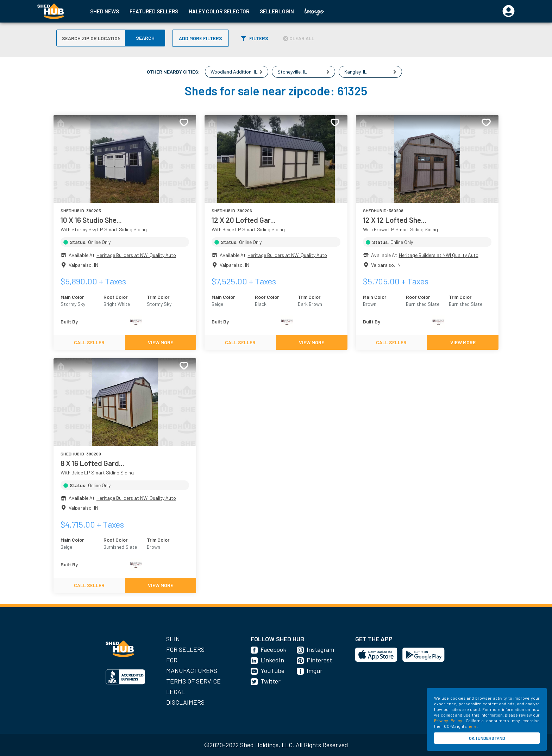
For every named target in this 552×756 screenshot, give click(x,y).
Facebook (273, 649)
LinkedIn (272, 660)
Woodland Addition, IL (234, 72)
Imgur (315, 670)
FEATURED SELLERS (154, 11)
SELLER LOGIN (277, 11)
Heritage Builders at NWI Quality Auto (136, 255)
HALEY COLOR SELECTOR (219, 11)
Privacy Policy (448, 720)
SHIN (173, 639)
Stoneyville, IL (292, 72)
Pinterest (319, 660)
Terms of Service (193, 681)
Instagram (320, 649)
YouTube (272, 670)
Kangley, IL (356, 72)
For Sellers (185, 649)
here (472, 726)
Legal (175, 692)
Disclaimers (185, 702)
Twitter (271, 681)
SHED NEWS (105, 11)
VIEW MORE (161, 342)
